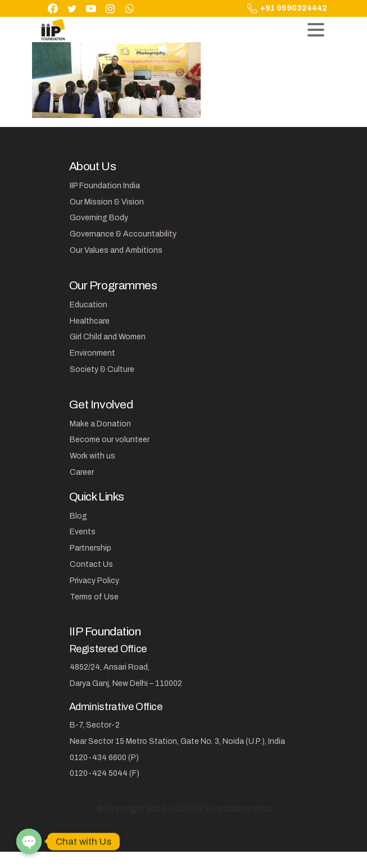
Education (89, 305)
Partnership (90, 548)
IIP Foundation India (105, 186)
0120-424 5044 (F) (105, 773)
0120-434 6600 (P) (104, 758)
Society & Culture (102, 369)
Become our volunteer (110, 440)
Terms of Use (94, 597)
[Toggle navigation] (316, 30)
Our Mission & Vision (107, 202)
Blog (78, 516)
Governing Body (99, 218)
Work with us (92, 456)
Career (82, 472)
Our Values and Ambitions (116, 250)
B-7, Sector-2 (95, 725)
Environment (92, 353)
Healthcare (90, 321)
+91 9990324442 (287, 8)
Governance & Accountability (123, 234)
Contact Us (91, 564)
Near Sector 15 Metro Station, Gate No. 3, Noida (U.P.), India (177, 741)
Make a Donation (100, 424)
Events (83, 532)
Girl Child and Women (108, 337)
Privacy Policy (94, 581)
